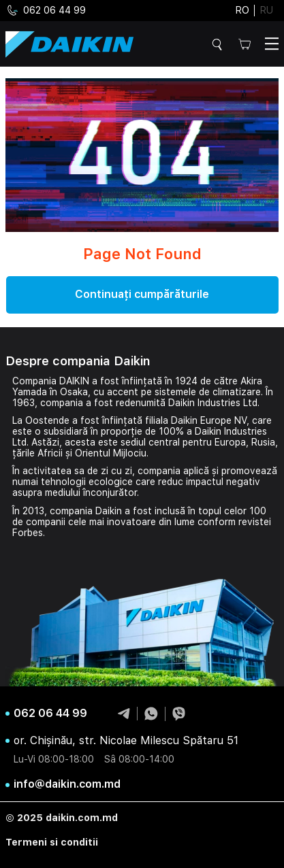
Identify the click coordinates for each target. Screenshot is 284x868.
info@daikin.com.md (67, 784)
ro (242, 10)
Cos (244, 44)
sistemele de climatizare (208, 392)
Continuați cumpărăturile (142, 294)
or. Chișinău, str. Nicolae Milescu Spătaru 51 (126, 741)
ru (267, 10)
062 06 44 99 (46, 11)
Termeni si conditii (52, 842)
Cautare (219, 44)
